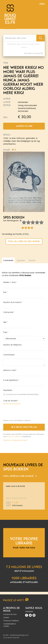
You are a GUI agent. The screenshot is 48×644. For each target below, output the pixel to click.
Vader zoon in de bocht (15, 486)
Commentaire (9, 355)
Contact (6, 617)
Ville (5, 322)
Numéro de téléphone (12, 345)
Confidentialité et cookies (10, 625)
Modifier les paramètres (12, 404)
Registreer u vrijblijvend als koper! (15, 440)
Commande (8, 260)
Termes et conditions (11, 621)
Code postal (8, 312)
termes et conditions (14, 436)
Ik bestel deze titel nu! (24, 427)
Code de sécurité (10, 401)
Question (21, 260)
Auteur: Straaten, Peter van (16, 498)
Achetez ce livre (24, 126)
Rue (5, 292)
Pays (5, 332)
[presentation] (23, 412)
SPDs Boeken (14, 218)
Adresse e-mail (9, 370)
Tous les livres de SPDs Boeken (24, 241)
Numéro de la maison (12, 302)
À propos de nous (10, 614)
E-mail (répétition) (11, 380)
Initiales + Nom (10, 282)
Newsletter (8, 390)
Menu (42, 4)
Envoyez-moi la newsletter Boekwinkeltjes (21, 394)
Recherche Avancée (33, 53)
